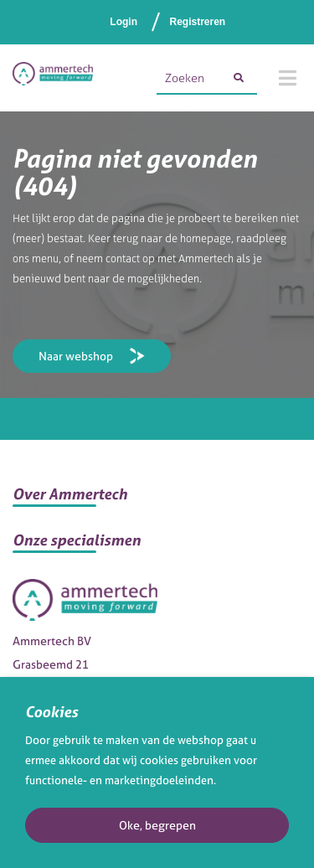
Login (124, 22)
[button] (157, 501)
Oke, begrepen (157, 825)
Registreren (197, 22)
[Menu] (288, 78)
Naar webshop (76, 356)
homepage (206, 238)
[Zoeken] (239, 78)
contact (123, 258)
